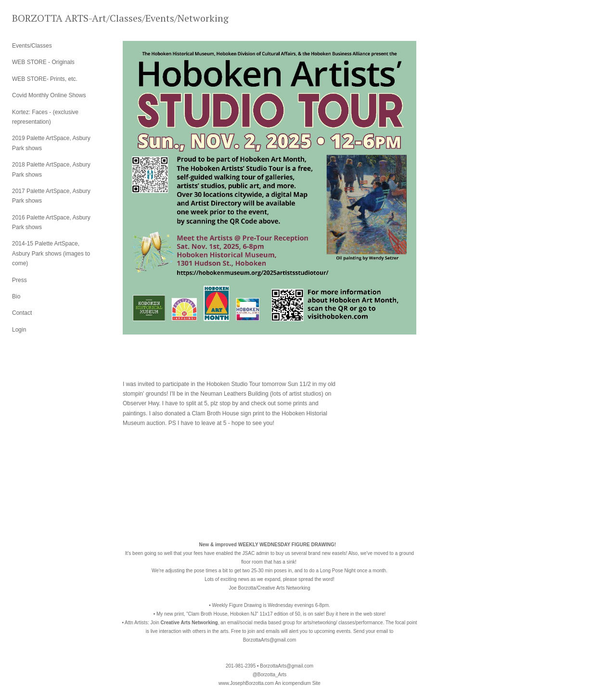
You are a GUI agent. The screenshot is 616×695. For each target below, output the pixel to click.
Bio (16, 296)
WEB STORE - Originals (43, 62)
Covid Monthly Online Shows (49, 95)
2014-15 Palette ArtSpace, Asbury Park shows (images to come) (51, 253)
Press (19, 280)
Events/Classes (32, 46)
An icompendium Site (298, 683)
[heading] (36, 18)
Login (19, 330)
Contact (22, 313)
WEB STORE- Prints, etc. (45, 79)
